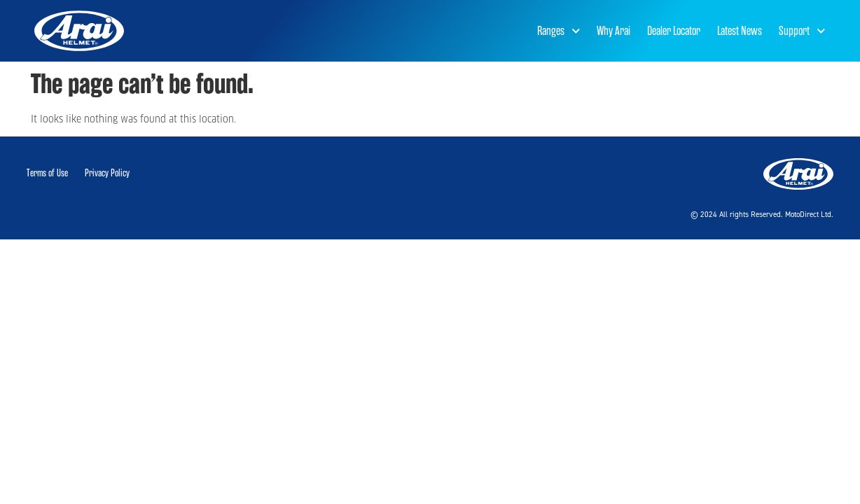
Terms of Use (47, 173)
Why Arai (613, 31)
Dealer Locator (674, 31)
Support (802, 31)
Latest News (740, 31)
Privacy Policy (107, 173)
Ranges (559, 31)
